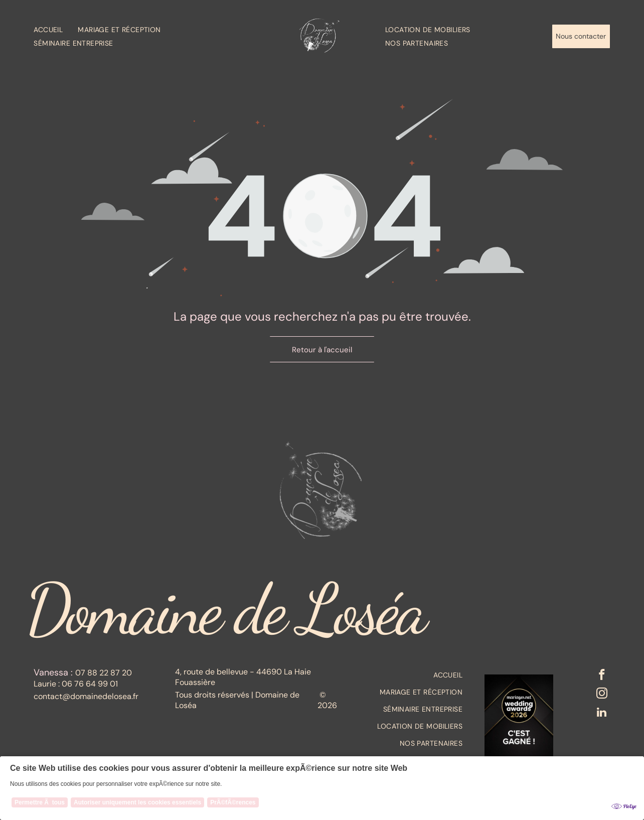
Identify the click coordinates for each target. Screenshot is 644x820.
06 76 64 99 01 (90, 684)
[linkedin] (601, 717)
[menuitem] (56, 29)
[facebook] (601, 676)
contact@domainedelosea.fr (86, 696)
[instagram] (601, 697)
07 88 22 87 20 (104, 673)
